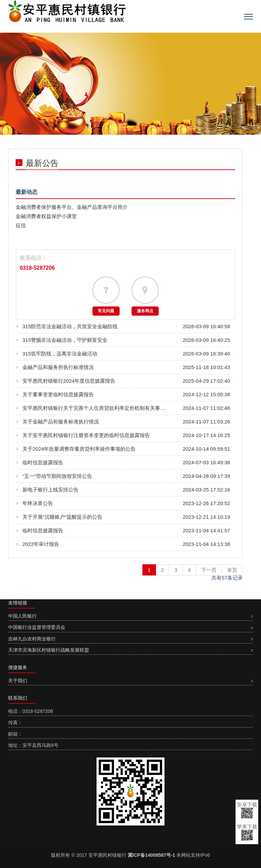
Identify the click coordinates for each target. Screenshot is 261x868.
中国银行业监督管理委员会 (37, 627)
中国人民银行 (22, 616)
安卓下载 (247, 810)
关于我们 (18, 681)
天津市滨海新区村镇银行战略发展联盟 (49, 650)
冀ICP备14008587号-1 (152, 855)
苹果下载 (247, 832)
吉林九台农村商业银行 (32, 639)
